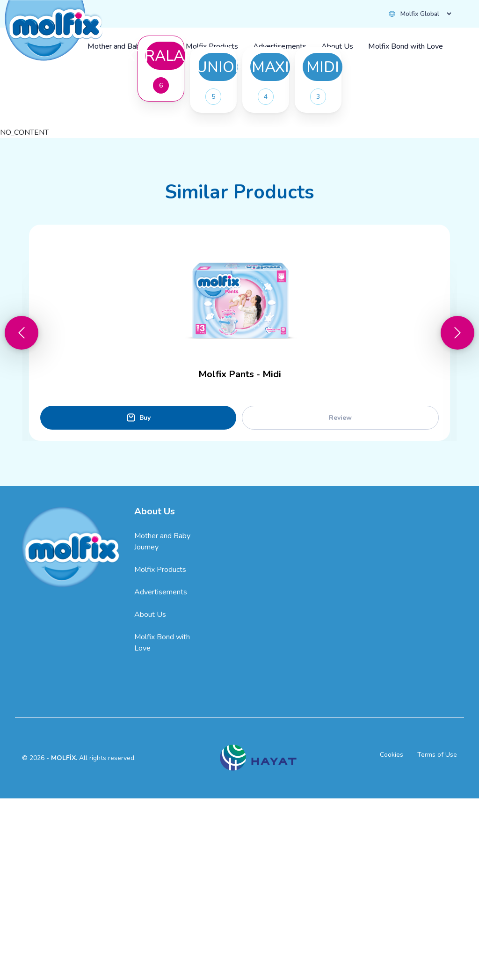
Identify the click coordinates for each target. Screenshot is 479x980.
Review (340, 599)
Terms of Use (437, 936)
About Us (150, 796)
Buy (136, 197)
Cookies (392, 936)
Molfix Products (160, 751)
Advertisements (161, 774)
